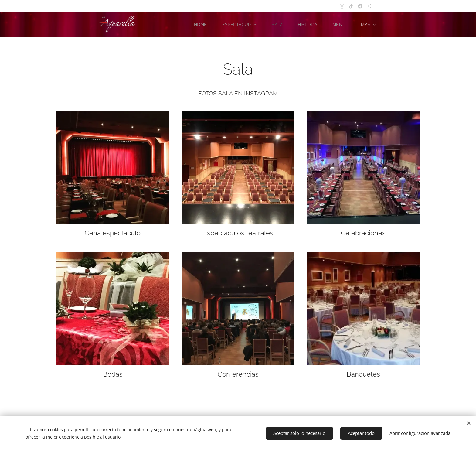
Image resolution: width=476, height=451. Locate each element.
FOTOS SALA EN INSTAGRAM (238, 93)
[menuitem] (198, 25)
